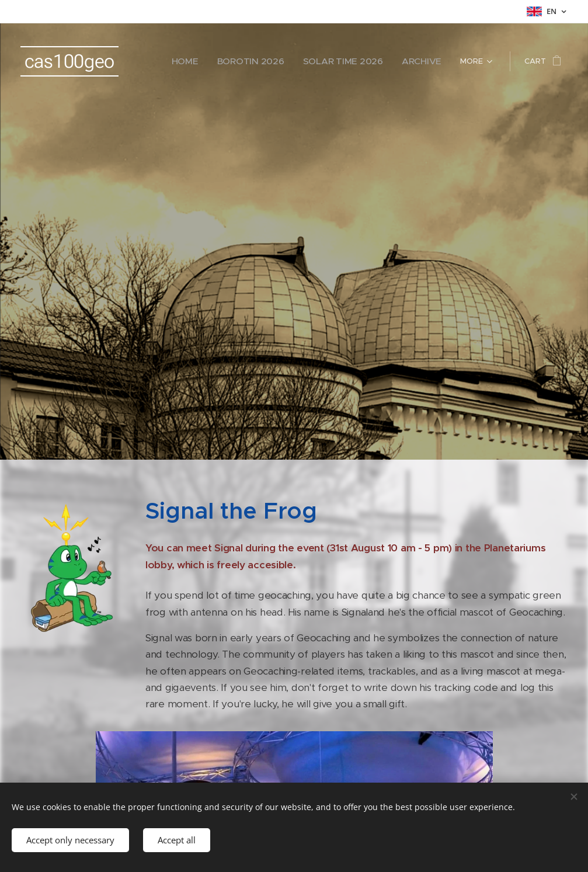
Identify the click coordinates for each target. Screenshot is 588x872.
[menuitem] (216, 61)
